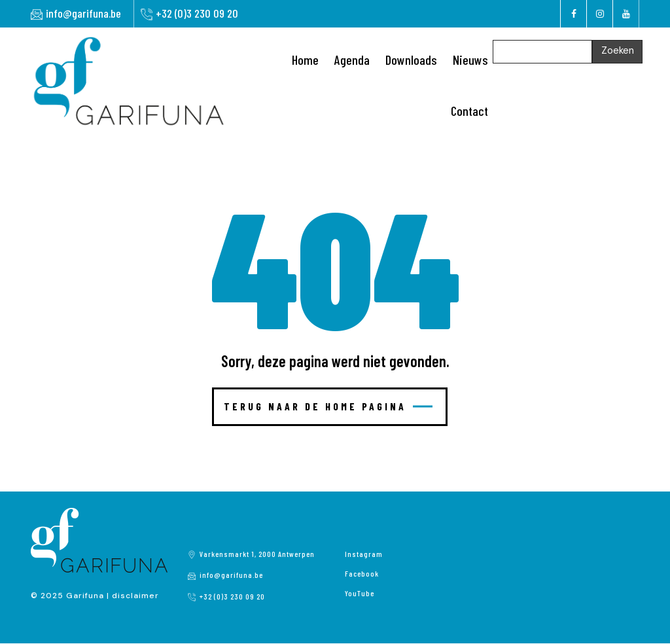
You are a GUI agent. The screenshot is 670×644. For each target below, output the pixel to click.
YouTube (360, 593)
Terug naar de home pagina (328, 406)
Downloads (411, 60)
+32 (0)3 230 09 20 (197, 13)
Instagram (364, 554)
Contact (469, 111)
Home (305, 60)
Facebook (362, 573)
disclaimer (135, 596)
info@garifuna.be (83, 13)
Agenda (352, 60)
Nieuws (470, 60)
